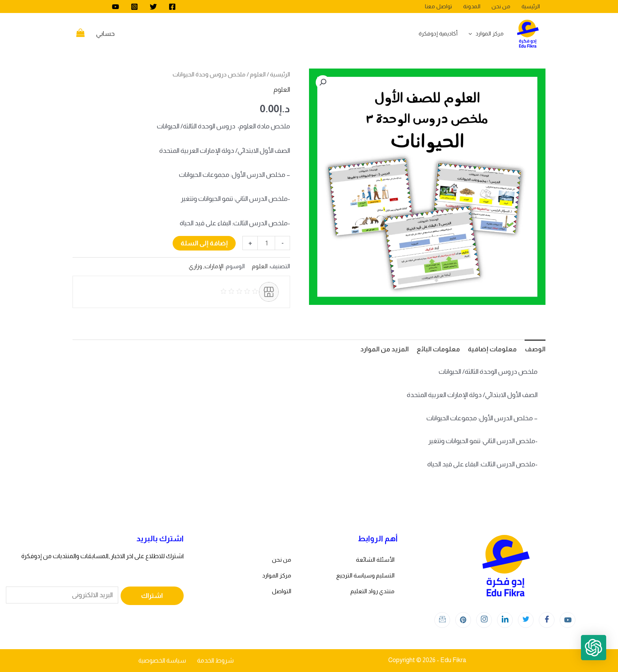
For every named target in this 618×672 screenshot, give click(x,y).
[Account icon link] (105, 34)
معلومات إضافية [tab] (492, 349)
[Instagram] (134, 7)
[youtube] (115, 7)
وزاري (195, 266)
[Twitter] (153, 7)
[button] (323, 82)
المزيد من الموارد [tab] (384, 349)
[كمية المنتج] (266, 243)
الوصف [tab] (535, 349)
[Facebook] (172, 7)
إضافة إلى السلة (204, 243)
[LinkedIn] (505, 620)
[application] (472, 33)
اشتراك (152, 596)
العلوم (258, 74)
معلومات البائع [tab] (438, 349)
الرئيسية (280, 74)
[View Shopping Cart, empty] (80, 34)
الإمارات (214, 266)
